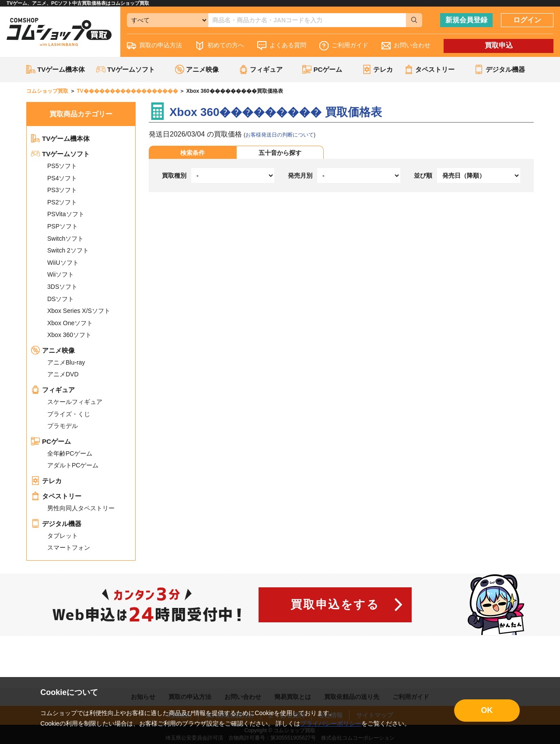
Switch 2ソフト (68, 250)
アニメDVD (63, 374)
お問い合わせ (406, 46)
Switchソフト (65, 239)
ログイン (527, 20)
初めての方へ (220, 46)
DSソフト (61, 299)
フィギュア (53, 390)
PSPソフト (63, 226)
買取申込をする (335, 604)
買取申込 (499, 45)
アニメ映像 (53, 350)
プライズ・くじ (69, 414)
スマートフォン (69, 547)
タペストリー (56, 496)
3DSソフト (62, 287)
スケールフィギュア (75, 402)
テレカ (378, 69)
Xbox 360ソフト (69, 335)
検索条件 (192, 153)
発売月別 (300, 175)
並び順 (423, 175)
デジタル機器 (56, 524)
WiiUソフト (63, 263)
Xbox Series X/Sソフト (79, 311)
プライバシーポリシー (331, 723)
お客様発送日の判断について (280, 135)
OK (487, 710)
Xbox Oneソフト (70, 323)
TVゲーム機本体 (56, 69)
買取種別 (174, 175)
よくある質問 (282, 46)
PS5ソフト (62, 166)
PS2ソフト (62, 202)
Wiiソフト (61, 274)
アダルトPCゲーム (73, 465)
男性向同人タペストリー (81, 508)
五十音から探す (280, 153)
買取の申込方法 (154, 46)
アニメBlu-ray (66, 362)
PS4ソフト (62, 178)
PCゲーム (51, 441)
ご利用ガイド (344, 46)
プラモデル (63, 426)
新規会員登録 (466, 20)
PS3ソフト (62, 190)
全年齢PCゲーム (70, 453)
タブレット (63, 536)
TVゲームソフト (60, 154)
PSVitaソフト (66, 214)
